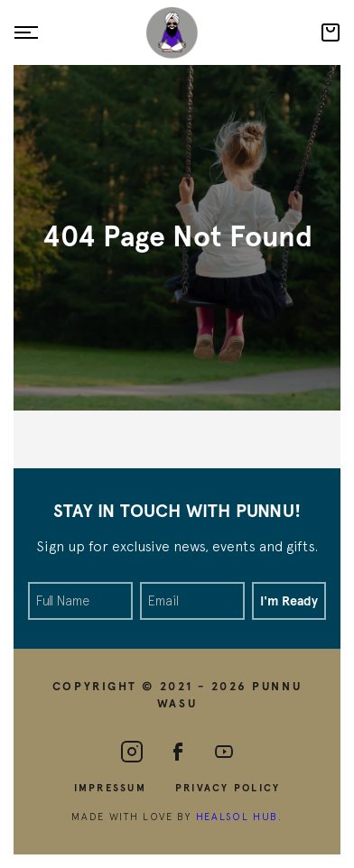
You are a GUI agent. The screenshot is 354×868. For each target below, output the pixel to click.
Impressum (110, 788)
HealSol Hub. (239, 816)
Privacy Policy (228, 788)
